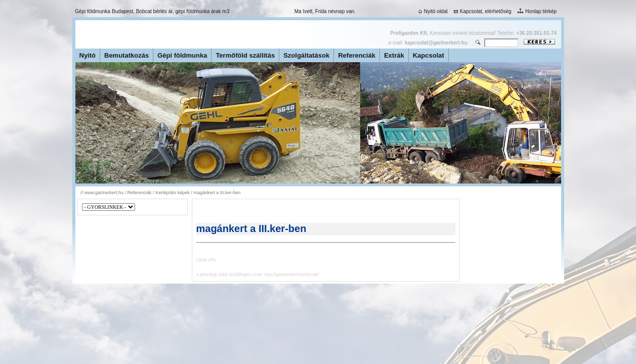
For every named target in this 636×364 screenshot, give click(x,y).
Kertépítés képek (173, 193)
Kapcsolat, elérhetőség (482, 11)
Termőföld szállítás (245, 55)
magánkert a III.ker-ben (217, 193)
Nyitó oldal (432, 11)
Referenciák (357, 55)
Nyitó (88, 55)
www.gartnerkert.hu (104, 193)
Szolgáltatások (306, 55)
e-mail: (428, 43)
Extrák (394, 55)
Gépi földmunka (182, 55)
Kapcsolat (429, 55)
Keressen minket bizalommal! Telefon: (473, 33)
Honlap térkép (536, 11)
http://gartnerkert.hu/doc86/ (292, 275)
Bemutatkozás (126, 55)
